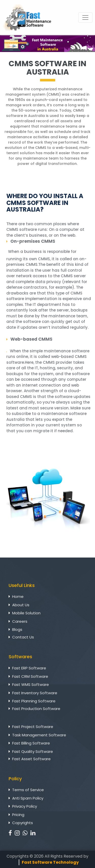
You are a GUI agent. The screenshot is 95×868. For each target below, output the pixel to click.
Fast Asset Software (31, 759)
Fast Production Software (36, 709)
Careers (20, 621)
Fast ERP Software (29, 668)
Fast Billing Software (31, 743)
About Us (21, 605)
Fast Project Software (33, 727)
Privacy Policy (25, 806)
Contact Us (23, 637)
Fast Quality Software (33, 751)
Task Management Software (39, 735)
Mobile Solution (26, 613)
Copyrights (23, 823)
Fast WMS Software (31, 684)
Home (18, 596)
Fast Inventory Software (35, 693)
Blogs (17, 629)
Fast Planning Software (34, 701)
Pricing (18, 815)
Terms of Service (28, 790)
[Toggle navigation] (85, 18)
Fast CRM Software (30, 676)
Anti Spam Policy (28, 798)
